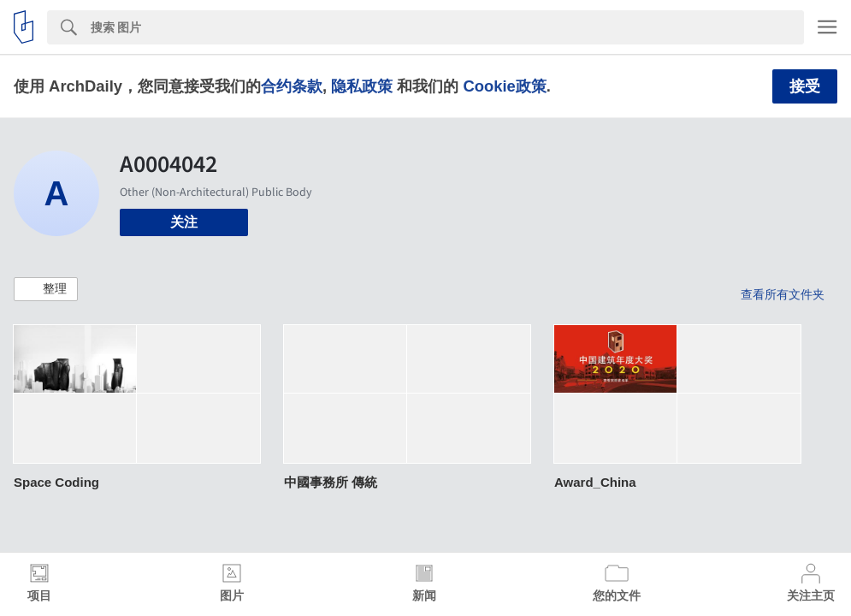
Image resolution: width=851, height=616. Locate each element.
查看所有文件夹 (783, 294)
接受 (805, 86)
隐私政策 (362, 86)
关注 (184, 222)
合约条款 (292, 86)
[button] (46, 289)
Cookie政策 (504, 86)
